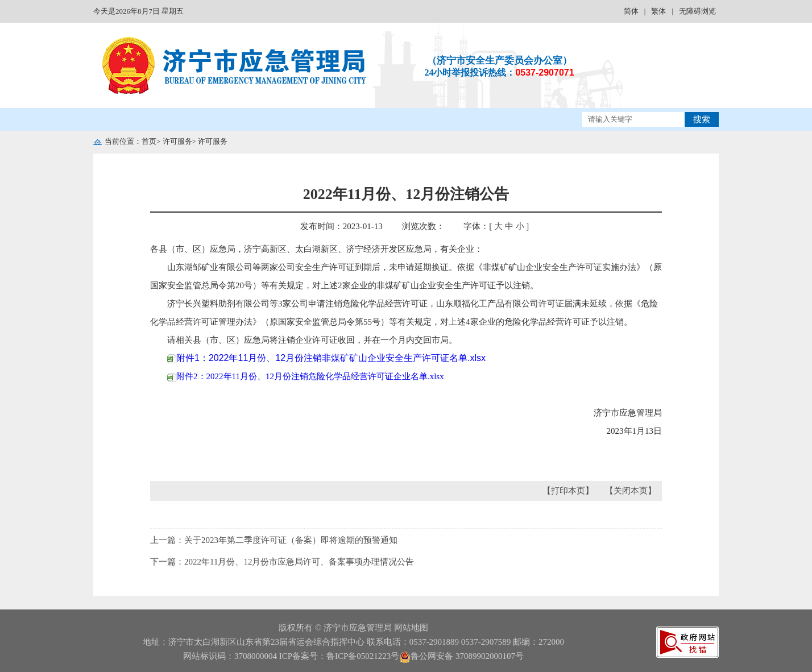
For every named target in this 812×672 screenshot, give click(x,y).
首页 (149, 141)
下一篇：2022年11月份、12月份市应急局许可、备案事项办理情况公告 (282, 562)
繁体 (658, 11)
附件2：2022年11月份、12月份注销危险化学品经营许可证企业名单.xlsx (306, 376)
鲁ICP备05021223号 (363, 656)
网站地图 (411, 628)
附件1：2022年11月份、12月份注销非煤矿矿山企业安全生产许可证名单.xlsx (326, 358)
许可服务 (177, 141)
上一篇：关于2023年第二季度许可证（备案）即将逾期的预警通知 (274, 540)
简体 (631, 11)
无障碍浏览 (697, 11)
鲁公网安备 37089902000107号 (461, 656)
